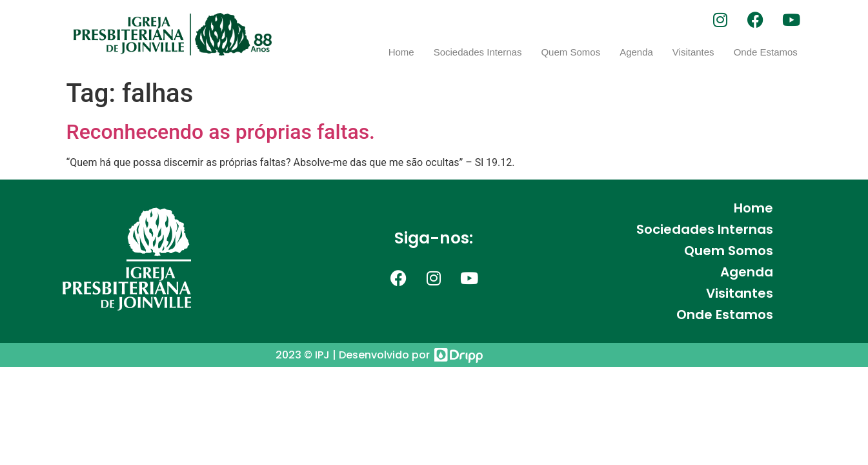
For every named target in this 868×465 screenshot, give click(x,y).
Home (401, 52)
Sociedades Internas (478, 52)
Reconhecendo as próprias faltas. (221, 132)
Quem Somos (570, 52)
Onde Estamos (766, 52)
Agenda (636, 52)
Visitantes (693, 52)
